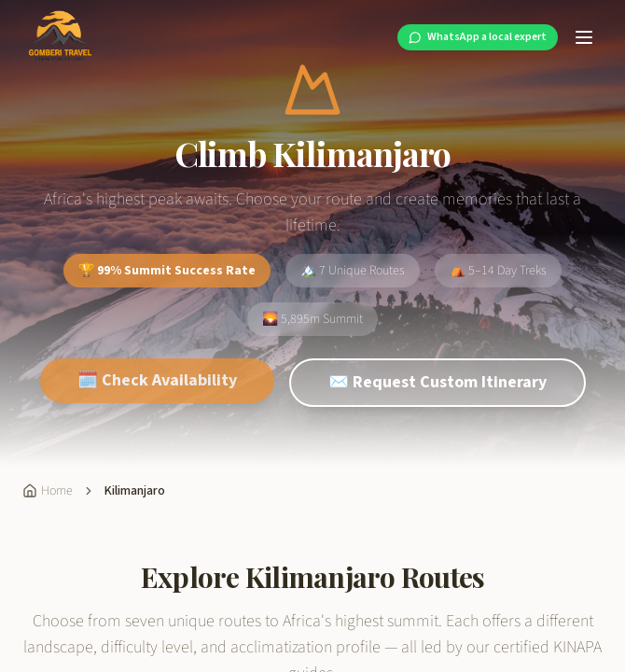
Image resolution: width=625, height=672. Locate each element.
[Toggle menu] (584, 37)
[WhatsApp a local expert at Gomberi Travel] (478, 37)
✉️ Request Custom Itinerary (437, 395)
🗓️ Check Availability (157, 393)
